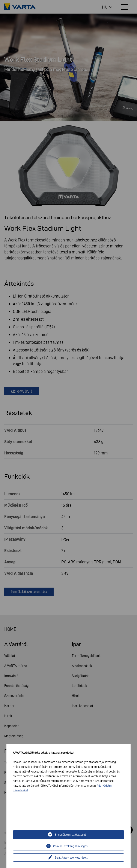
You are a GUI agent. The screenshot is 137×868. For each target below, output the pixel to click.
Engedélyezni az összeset (70, 835)
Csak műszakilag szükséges (70, 846)
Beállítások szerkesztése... (71, 858)
